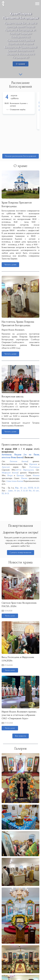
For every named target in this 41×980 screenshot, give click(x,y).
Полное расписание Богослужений (21, 156)
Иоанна (36, 475)
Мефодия (6, 473)
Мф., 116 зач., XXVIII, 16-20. (27, 488)
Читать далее (10, 265)
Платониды (34, 467)
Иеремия (33, 464)
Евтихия (13, 461)
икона (20, 457)
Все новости (21, 736)
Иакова (24, 478)
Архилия (6, 467)
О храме (21, 64)
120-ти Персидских (25, 470)
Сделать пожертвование (21, 552)
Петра (10, 475)
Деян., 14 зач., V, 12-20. (18, 491)
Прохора (20, 475)
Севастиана (11, 481)
